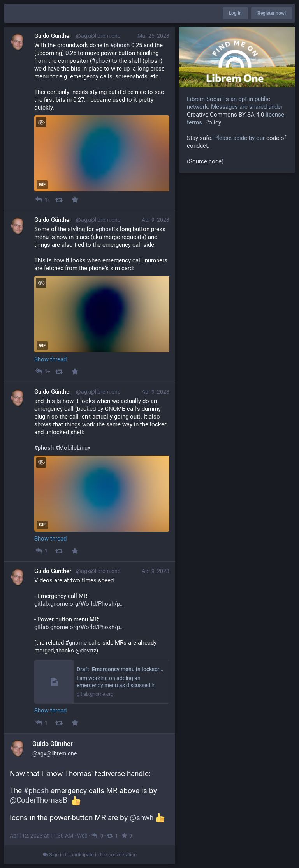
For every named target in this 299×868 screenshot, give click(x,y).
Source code (205, 161)
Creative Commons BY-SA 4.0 (225, 115)
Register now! (272, 13)
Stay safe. (200, 138)
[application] (102, 153)
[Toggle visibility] (41, 122)
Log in (235, 13)
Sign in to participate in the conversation (90, 855)
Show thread (50, 359)
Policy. (214, 122)
